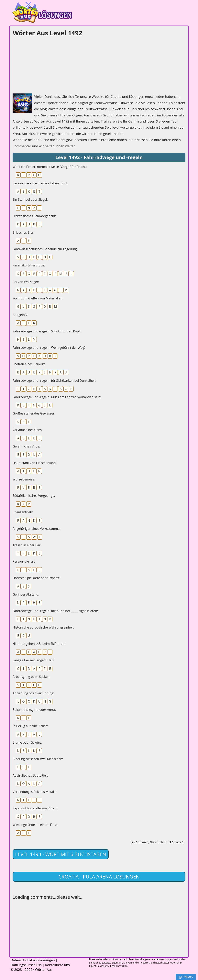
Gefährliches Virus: (26, 446)
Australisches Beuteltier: (30, 775)
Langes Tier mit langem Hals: (34, 660)
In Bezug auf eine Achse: (30, 726)
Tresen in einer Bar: (27, 545)
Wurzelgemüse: (24, 479)
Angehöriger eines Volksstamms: (36, 529)
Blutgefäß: (20, 315)
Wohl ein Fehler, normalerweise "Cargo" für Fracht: (50, 167)
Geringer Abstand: (26, 594)
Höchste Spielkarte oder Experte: (37, 578)
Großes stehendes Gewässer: (34, 413)
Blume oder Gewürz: (27, 742)
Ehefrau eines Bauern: (29, 364)
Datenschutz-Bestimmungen (33, 960)
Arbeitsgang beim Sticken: (31, 677)
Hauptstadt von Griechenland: (35, 463)
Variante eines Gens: (27, 430)
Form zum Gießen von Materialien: (38, 298)
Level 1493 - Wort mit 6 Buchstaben (61, 854)
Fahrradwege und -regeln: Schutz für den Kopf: (47, 331)
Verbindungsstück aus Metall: (34, 792)
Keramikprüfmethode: (29, 265)
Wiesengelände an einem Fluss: (35, 825)
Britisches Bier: (23, 232)
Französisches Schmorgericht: (34, 216)
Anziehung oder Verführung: (33, 693)
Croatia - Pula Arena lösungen (99, 877)
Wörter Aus (44, 969)
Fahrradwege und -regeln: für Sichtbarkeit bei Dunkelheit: (55, 381)
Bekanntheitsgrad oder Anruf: (34, 710)
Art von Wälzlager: (26, 282)
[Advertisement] (42, 64)
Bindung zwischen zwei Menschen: (38, 759)
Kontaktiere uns (57, 965)
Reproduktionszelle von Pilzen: (35, 808)
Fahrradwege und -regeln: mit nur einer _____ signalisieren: (55, 611)
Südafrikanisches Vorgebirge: (34, 496)
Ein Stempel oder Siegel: (30, 199)
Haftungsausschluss (26, 965)
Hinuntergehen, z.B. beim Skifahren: (39, 644)
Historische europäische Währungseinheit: (44, 627)
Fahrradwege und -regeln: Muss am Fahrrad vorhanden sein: (57, 397)
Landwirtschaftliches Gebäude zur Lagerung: (45, 249)
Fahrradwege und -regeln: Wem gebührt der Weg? (49, 348)
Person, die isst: (24, 561)
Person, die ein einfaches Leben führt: (40, 183)
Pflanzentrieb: (23, 512)
